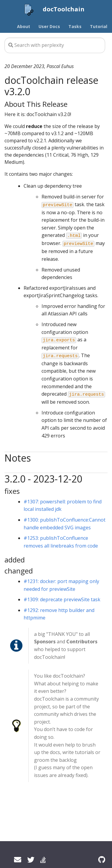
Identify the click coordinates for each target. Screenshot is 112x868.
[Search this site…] (55, 45)
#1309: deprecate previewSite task (62, 599)
